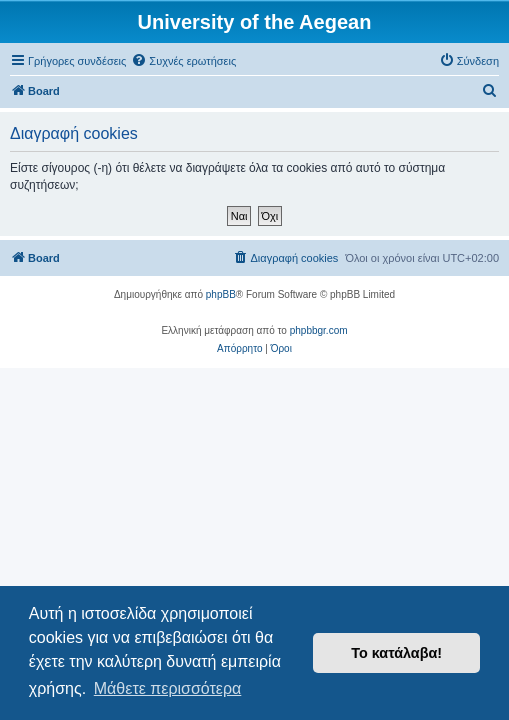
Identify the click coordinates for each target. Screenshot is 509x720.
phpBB (221, 294)
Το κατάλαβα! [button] (396, 653)
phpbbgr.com (319, 330)
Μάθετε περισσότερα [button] (168, 688)
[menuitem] (183, 61)
